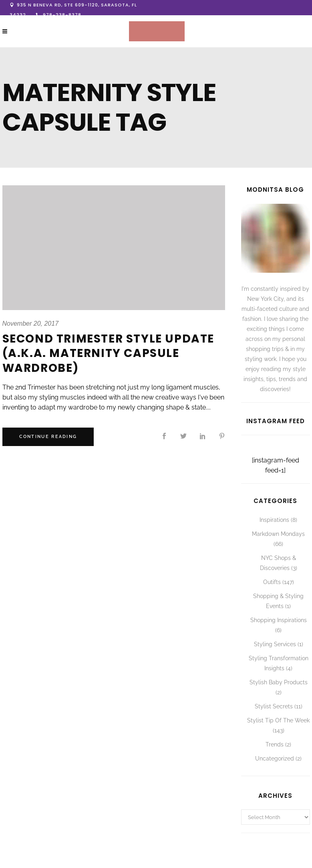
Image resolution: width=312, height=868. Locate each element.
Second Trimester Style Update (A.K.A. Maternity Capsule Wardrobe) (108, 353)
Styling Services (275, 644)
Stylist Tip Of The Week (278, 720)
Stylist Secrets (274, 706)
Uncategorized (275, 758)
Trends (275, 744)
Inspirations (274, 520)
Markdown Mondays (278, 534)
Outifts (272, 582)
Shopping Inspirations (279, 620)
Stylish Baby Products (279, 682)
